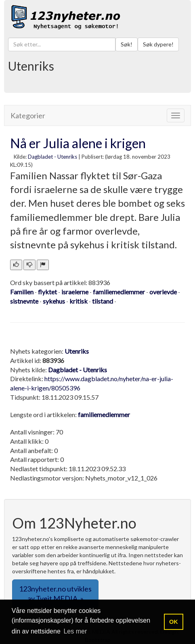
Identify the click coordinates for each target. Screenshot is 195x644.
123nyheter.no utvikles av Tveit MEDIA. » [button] (55, 594)
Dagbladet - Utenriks (52, 157)
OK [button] (174, 622)
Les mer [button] (75, 631)
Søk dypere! (158, 44)
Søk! (127, 44)
